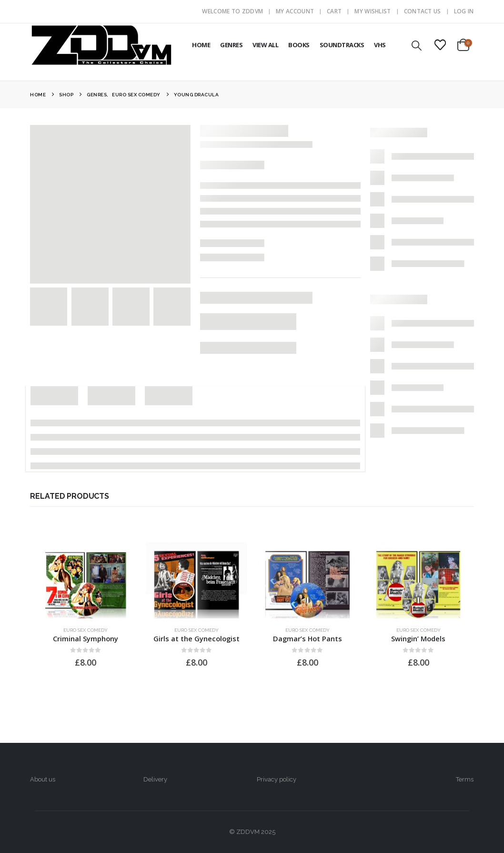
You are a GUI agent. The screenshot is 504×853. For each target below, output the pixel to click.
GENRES (231, 45)
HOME (201, 45)
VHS (380, 45)
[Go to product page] (86, 580)
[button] (417, 46)
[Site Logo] (101, 45)
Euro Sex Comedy (86, 630)
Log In (464, 11)
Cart (334, 11)
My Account (295, 11)
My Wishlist (373, 11)
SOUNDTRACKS (342, 45)
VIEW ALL (265, 45)
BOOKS (299, 45)
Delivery (155, 779)
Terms (465, 779)
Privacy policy (277, 779)
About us (43, 779)
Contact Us (423, 11)
